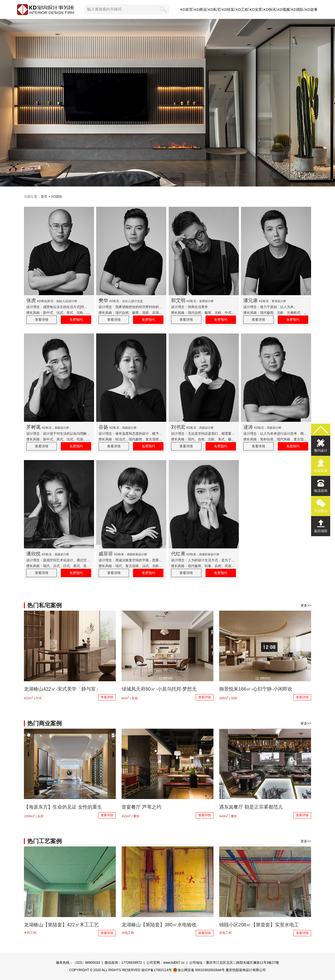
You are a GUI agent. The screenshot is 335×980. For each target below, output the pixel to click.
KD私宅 (214, 9)
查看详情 (42, 320)
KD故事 (311, 9)
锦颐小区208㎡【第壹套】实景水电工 (259, 925)
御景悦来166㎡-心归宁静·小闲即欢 (256, 689)
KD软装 (228, 9)
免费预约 (76, 320)
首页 (44, 197)
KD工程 (242, 9)
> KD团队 (55, 197)
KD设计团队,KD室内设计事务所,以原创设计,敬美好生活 (167, 103)
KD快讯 (270, 9)
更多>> (306, 605)
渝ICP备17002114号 (156, 970)
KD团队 (297, 9)
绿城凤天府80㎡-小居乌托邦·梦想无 (159, 689)
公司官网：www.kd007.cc (165, 963)
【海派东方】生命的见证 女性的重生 (63, 807)
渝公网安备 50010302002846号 (199, 970)
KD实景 (256, 9)
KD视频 (283, 9)
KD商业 (200, 9)
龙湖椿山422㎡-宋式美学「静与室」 (62, 689)
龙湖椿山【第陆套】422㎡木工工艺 (61, 925)
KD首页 (187, 9)
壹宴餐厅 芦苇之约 (141, 807)
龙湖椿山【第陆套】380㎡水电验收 (159, 925)
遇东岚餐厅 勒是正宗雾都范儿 (251, 807)
